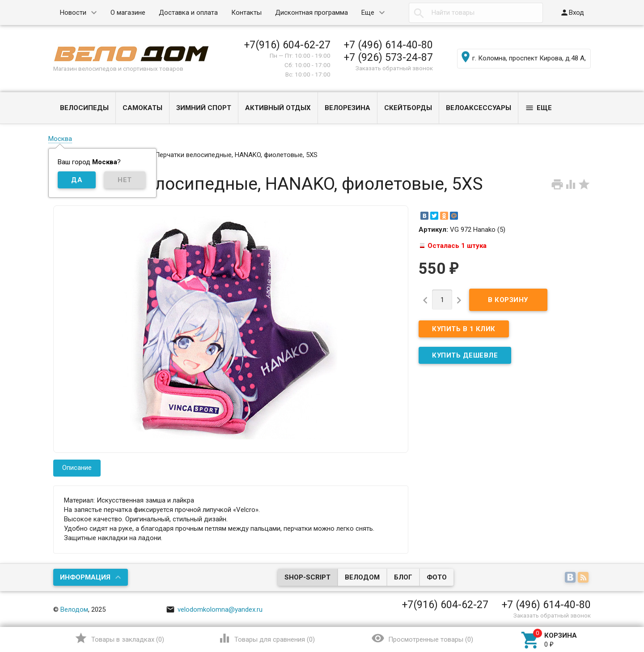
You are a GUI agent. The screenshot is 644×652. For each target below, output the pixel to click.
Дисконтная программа (311, 13)
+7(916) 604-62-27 (287, 45)
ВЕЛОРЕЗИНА (347, 108)
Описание (77, 468)
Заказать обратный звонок (394, 68)
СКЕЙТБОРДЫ (408, 108)
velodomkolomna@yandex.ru (214, 609)
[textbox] (476, 13)
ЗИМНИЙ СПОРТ (204, 108)
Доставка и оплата (188, 13)
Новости (73, 13)
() (119, 638)
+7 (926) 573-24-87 (388, 57)
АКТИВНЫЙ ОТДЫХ (278, 108)
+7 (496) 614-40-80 (388, 45)
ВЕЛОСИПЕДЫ (84, 108)
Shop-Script (307, 577)
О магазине (128, 13)
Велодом (362, 577)
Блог (403, 577)
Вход (572, 13)
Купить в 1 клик (464, 329)
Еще (368, 13)
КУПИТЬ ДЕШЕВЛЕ (465, 355)
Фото (437, 577)
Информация (85, 577)
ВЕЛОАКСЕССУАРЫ (479, 108)
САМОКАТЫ (142, 108)
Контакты (246, 13)
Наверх (607, 609)
